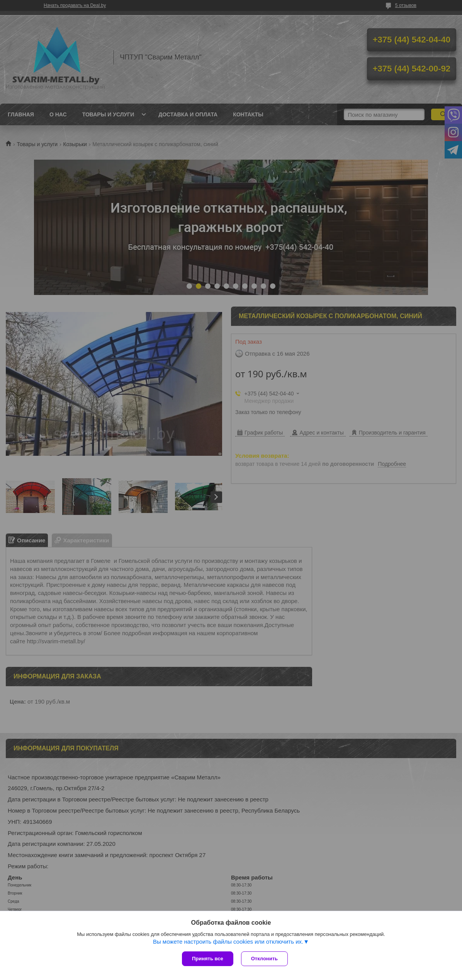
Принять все (208, 959)
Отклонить (264, 959)
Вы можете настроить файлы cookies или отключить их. (228, 942)
